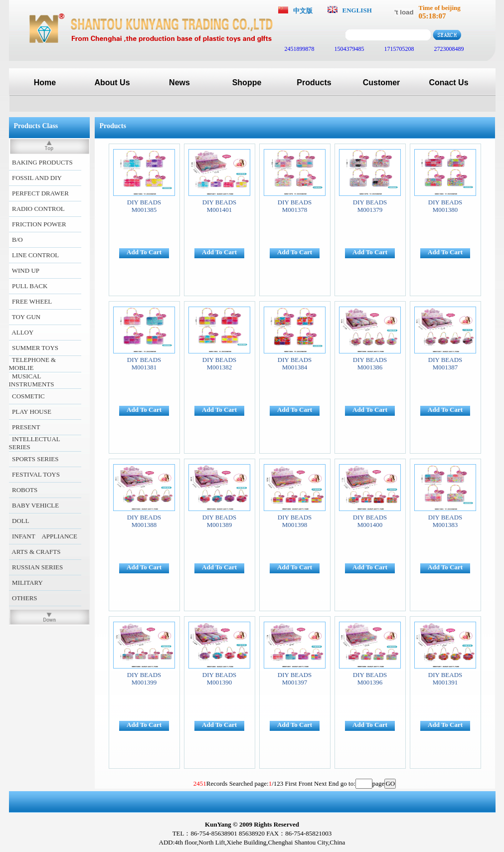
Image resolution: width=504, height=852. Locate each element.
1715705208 (399, 49)
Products (314, 83)
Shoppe (247, 83)
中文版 (303, 11)
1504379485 (349, 49)
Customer (382, 83)
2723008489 (448, 49)
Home (45, 83)
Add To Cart (144, 252)
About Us (112, 83)
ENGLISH (357, 10)
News (179, 83)
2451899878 (299, 49)
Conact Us (448, 83)
